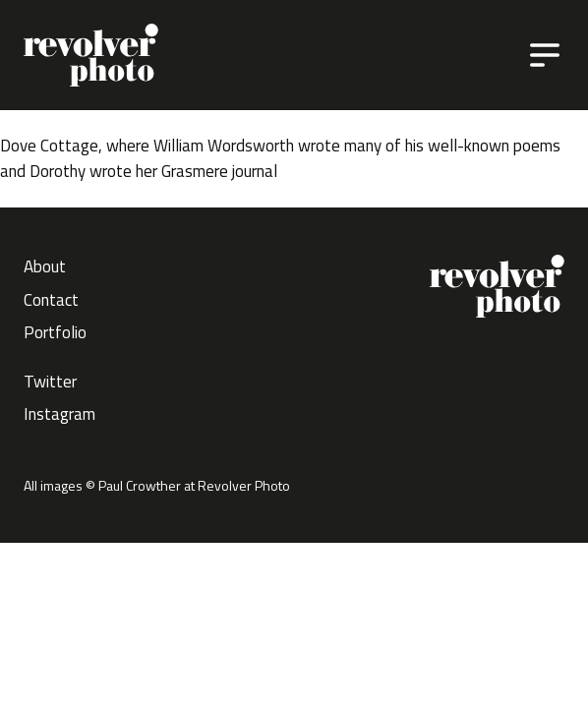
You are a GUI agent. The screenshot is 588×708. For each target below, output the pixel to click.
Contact (51, 300)
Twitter (50, 382)
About (45, 266)
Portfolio (55, 332)
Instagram (59, 414)
